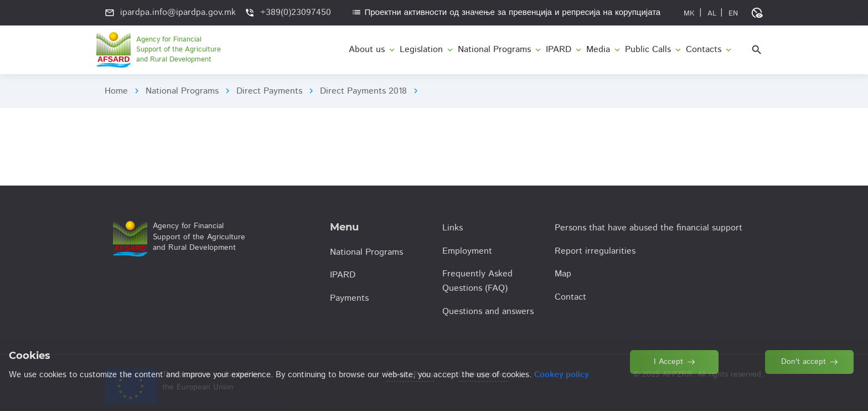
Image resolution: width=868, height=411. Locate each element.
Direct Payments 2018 (363, 91)
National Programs (182, 91)
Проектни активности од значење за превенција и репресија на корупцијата (506, 12)
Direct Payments (269, 91)
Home (116, 91)
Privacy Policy (410, 374)
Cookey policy (483, 374)
